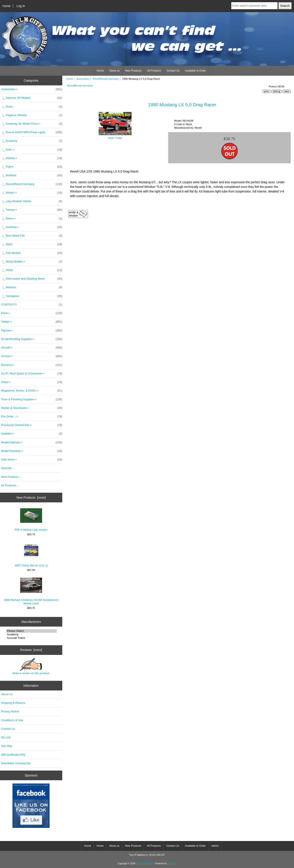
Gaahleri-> (32, 434)
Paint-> (32, 313)
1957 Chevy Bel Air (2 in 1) (31, 555)
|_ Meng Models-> (32, 262)
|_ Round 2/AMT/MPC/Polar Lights (32, 132)
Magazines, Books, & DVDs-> (32, 391)
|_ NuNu (32, 107)
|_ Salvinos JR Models (32, 98)
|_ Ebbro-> (32, 219)
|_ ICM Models (32, 253)
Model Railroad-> (32, 442)
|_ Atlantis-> (32, 158)
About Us (7, 694)
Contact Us (173, 71)
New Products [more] (31, 498)
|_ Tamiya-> (32, 210)
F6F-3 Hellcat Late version (31, 520)
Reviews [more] (31, 650)
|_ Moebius (32, 175)
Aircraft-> (32, 348)
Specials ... (8, 468)
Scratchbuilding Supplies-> (32, 339)
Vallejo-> (32, 322)
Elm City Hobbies (145, 864)
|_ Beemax (32, 287)
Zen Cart (172, 864)
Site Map (7, 746)
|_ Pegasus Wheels (32, 115)
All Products (154, 71)
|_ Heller (32, 270)
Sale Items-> (32, 460)
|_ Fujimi (32, 167)
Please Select (32, 631)
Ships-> (32, 382)
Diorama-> (32, 365)
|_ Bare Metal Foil (32, 236)
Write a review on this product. (31, 667)
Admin (215, 846)
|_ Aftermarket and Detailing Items (32, 279)
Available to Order (196, 71)
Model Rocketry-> (32, 451)
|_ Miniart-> (32, 193)
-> (32, 89)
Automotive (83, 79)
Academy (32, 634)
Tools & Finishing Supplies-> (32, 399)
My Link (6, 737)
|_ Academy (32, 141)
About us (114, 71)
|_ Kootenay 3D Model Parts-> (32, 124)
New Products (133, 71)
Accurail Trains (32, 638)
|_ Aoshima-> (32, 227)
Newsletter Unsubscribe (16, 763)
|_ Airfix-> (32, 150)
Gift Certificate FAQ (13, 755)
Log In (21, 6)
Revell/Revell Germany (106, 79)
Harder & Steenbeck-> (32, 408)
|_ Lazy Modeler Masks (32, 201)
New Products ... (11, 477)
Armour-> (32, 356)
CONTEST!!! (32, 305)
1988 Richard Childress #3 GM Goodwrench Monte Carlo (31, 591)
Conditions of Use (12, 720)
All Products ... (10, 485)
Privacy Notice (10, 711)
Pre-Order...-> (32, 417)
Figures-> (32, 331)
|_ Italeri (32, 244)
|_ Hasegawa (32, 296)
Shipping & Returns (13, 703)
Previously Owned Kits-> (32, 425)
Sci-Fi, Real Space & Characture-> (32, 374)
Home (6, 6)
